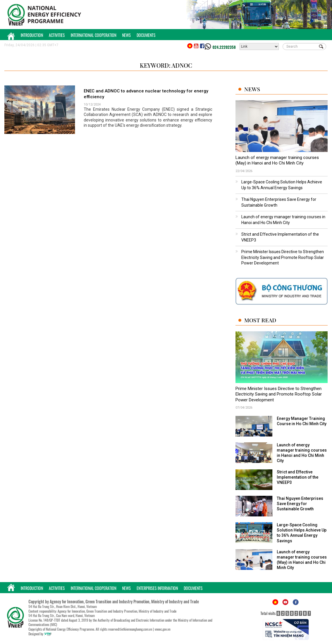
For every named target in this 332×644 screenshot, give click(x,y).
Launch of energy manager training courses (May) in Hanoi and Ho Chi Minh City (277, 160)
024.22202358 (224, 47)
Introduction (32, 35)
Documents (146, 35)
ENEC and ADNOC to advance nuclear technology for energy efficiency (146, 94)
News (126, 35)
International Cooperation (93, 35)
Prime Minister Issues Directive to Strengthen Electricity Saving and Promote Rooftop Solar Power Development (283, 257)
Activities (57, 35)
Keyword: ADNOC (166, 65)
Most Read (260, 320)
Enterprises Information (157, 588)
